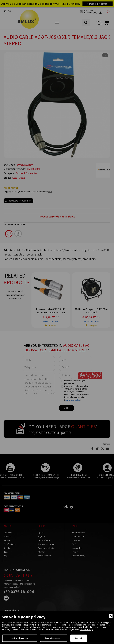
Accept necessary (54, 638)
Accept (79, 638)
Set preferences (20, 638)
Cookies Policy (86, 630)
